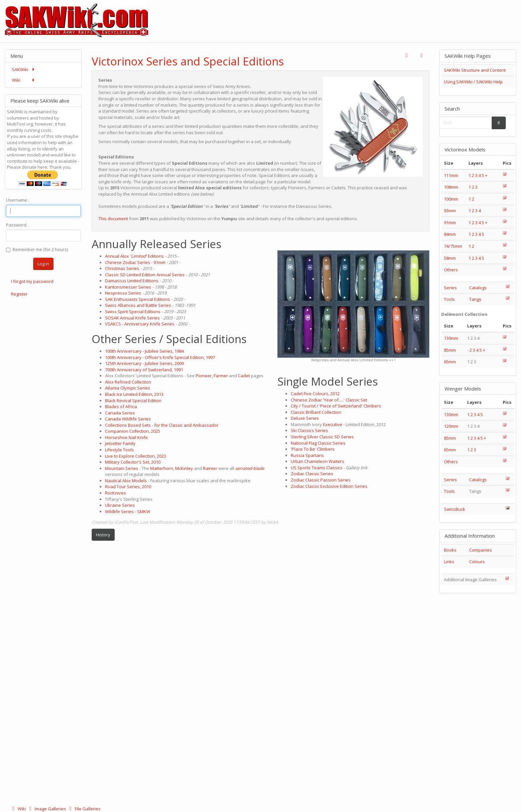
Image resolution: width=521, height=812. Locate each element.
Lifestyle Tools (119, 450)
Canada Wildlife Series (128, 419)
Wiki (18, 809)
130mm (451, 338)
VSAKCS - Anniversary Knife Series (140, 324)
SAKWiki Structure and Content (475, 70)
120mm (451, 426)
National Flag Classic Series (318, 443)
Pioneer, (204, 376)
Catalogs (478, 288)
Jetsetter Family (120, 443)
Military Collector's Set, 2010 (133, 462)
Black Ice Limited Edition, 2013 (134, 394)
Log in (43, 264)
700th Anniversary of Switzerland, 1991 (144, 370)
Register (19, 294)
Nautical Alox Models (126, 481)
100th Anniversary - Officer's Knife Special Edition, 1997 (160, 357)
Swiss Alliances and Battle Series (138, 305)
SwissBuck (455, 509)
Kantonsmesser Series (128, 287)
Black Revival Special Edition (133, 401)
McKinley (184, 468)
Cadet (244, 376)
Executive (333, 424)
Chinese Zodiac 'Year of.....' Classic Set (329, 400)
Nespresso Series (123, 293)
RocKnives (115, 493)
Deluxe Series (305, 418)
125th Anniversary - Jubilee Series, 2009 (144, 363)
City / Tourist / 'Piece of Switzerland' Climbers (336, 406)
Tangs (475, 299)
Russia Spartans (307, 455)
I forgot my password (32, 281)
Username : (18, 200)
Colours (477, 562)
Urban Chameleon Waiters (317, 461)
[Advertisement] (400, 15)
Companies (481, 550)
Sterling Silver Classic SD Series (322, 437)
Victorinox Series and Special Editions (188, 61)
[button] (407, 56)
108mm (451, 187)
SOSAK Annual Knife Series (132, 318)
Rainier (210, 468)
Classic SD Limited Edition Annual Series (145, 275)
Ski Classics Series (309, 430)
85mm (450, 350)
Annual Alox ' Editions (134, 256)
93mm (450, 211)
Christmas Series (122, 268)
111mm (451, 175)
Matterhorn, (162, 468)
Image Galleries (47, 809)
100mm (451, 199)
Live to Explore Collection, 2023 (136, 456)
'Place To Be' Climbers (313, 449)
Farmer (221, 376)
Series (450, 288)
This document (113, 219)
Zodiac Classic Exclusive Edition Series (329, 486)
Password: (17, 225)
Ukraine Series (120, 505)
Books (450, 550)
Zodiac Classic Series (312, 474)
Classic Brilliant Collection (316, 412)
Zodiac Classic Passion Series (321, 480)
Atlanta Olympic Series (128, 388)
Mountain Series (122, 468)
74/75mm (453, 246)
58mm (450, 258)
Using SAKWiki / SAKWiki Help (473, 82)
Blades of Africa (121, 406)
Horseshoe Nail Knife (126, 437)
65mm (450, 362)
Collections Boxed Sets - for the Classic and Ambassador (162, 425)
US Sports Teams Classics (317, 468)
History (103, 535)
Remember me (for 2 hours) (37, 249)
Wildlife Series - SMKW (128, 511)
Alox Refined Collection (128, 382)
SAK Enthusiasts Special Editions (138, 299)
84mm (450, 234)
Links (449, 562)
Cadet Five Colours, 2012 (315, 394)
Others (451, 270)
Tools (449, 299)
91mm (450, 223)
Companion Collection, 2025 (133, 431)
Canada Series (120, 413)
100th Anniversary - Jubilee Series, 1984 (144, 351)
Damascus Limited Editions (132, 281)
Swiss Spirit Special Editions (133, 312)
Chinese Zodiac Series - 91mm (135, 262)
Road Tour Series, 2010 (128, 487)
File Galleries (84, 809)
